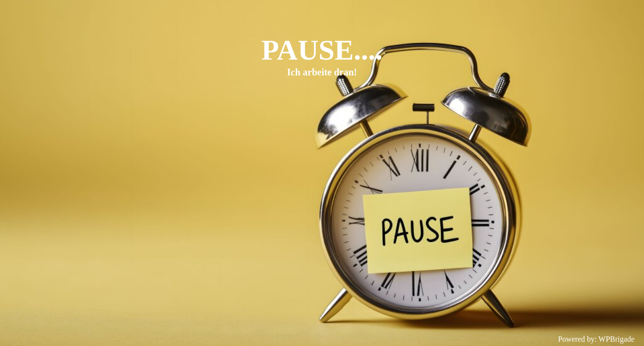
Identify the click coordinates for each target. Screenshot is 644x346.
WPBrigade (616, 339)
